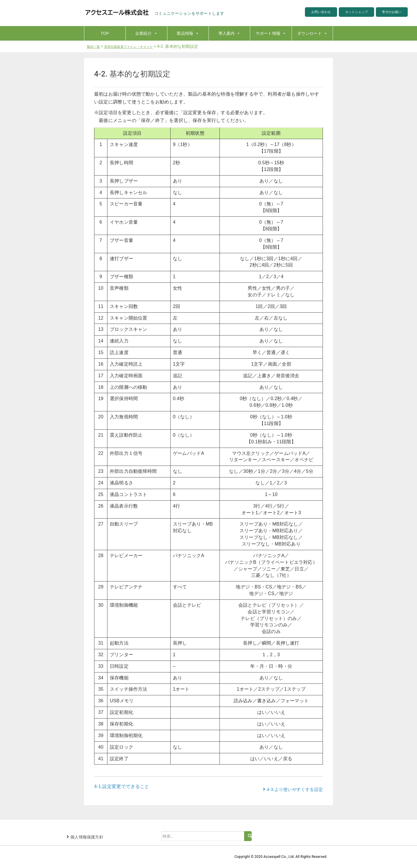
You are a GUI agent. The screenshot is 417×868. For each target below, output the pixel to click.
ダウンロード (312, 33)
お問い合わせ (302, 13)
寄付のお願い (388, 13)
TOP (105, 33)
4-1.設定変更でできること (122, 786)
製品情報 (188, 33)
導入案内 (229, 33)
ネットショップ (345, 13)
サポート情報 (271, 33)
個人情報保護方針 (87, 837)
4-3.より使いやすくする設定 (295, 789)
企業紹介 (146, 33)
